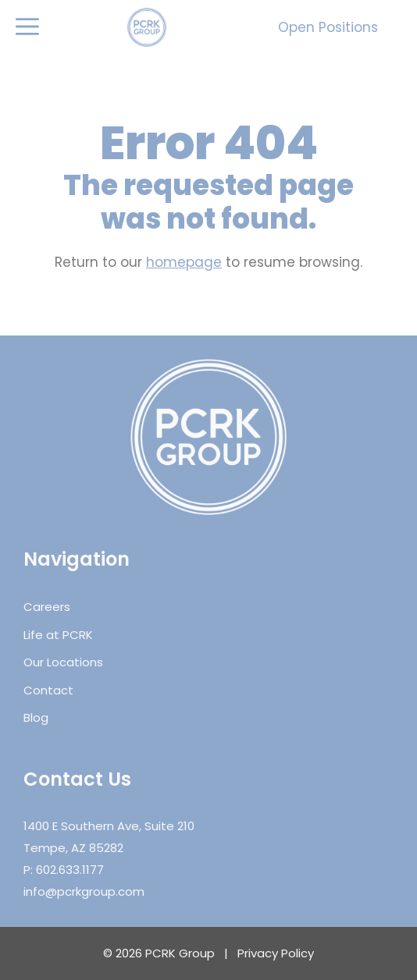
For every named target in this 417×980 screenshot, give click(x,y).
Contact (48, 690)
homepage (184, 262)
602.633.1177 (70, 870)
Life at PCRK (58, 635)
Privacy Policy (276, 953)
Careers (47, 607)
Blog (36, 717)
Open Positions (328, 27)
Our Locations (63, 662)
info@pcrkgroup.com (84, 891)
